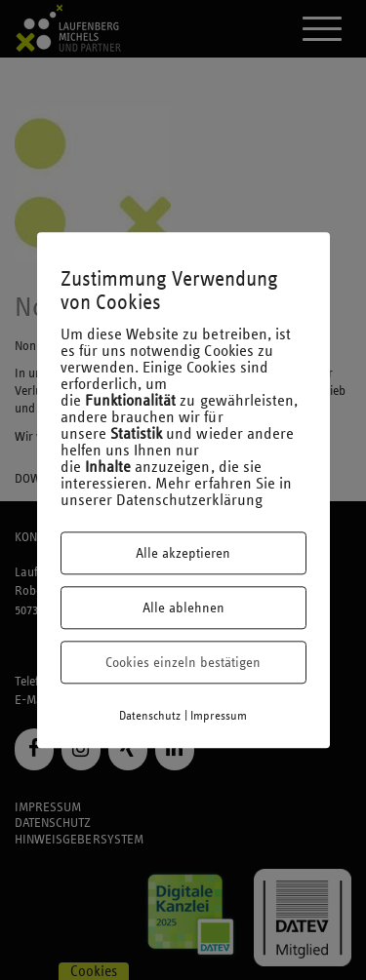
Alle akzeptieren (183, 553)
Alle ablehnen (183, 608)
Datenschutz (150, 716)
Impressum (219, 716)
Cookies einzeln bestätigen (183, 662)
